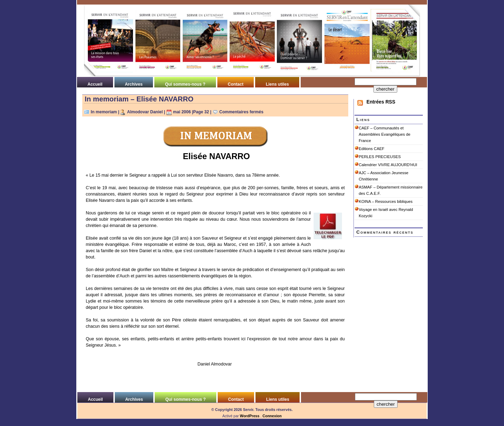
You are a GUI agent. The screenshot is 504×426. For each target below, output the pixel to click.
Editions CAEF (372, 149)
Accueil (95, 84)
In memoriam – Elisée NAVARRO (139, 99)
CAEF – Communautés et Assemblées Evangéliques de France (384, 134)
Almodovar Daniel (145, 112)
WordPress (250, 416)
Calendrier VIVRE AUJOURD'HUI (388, 165)
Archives (134, 84)
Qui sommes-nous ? (185, 84)
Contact (236, 84)
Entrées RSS (381, 102)
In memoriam (104, 112)
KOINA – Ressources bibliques (386, 201)
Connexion (272, 416)
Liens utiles (277, 84)
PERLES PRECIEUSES (380, 157)
